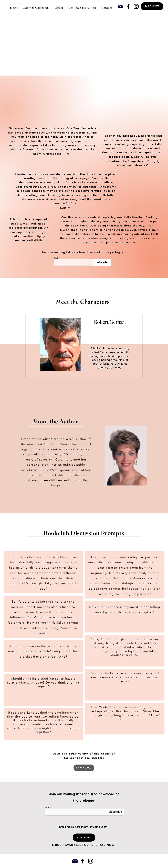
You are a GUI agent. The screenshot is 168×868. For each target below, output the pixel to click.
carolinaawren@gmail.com (91, 827)
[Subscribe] (102, 262)
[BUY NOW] (152, 6)
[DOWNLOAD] (84, 768)
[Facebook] (128, 6)
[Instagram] (136, 6)
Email (56, 258)
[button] (84, 838)
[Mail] (121, 6)
